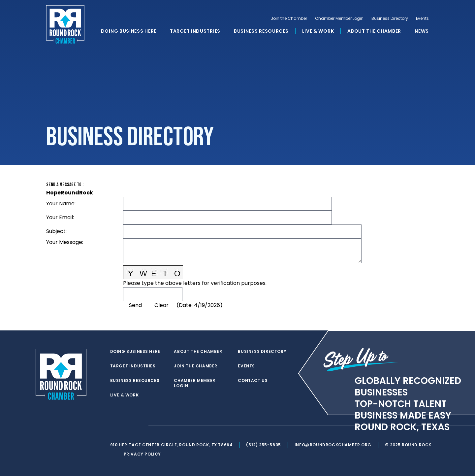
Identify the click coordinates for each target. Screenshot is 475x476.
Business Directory (390, 18)
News (422, 31)
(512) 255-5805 (263, 445)
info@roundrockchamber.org (333, 445)
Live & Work (318, 31)
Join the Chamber (289, 18)
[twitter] (113, 426)
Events (422, 18)
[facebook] (127, 426)
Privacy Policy (142, 454)
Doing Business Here (129, 31)
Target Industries (195, 31)
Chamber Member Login (339, 18)
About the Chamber (374, 31)
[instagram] (140, 426)
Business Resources (261, 31)
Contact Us (253, 381)
